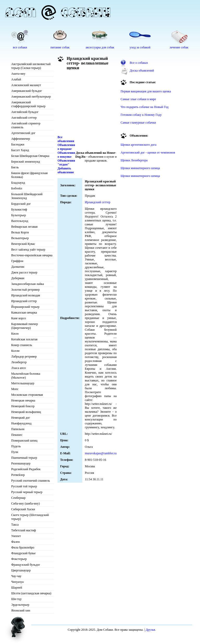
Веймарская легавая (24, 227)
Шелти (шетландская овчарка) (31, 593)
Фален (15, 542)
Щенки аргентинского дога (139, 145)
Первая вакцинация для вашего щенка (146, 91)
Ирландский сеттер (24, 301)
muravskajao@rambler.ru (101, 453)
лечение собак (179, 47)
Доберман (18, 278)
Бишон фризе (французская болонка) (29, 175)
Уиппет (16, 536)
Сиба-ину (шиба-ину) (26, 503)
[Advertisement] (86, 104)
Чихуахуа (17, 582)
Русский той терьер (24, 486)
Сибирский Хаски (23, 509)
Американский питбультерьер (31, 97)
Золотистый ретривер (25, 290)
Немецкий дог (21, 418)
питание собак (60, 47)
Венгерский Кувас (23, 244)
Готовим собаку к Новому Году (141, 115)
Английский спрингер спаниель (26, 125)
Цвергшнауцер (21, 570)
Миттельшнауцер (23, 383)
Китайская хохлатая (24, 339)
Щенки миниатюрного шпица (140, 168)
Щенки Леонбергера (134, 160)
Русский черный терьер (27, 492)
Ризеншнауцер (21, 463)
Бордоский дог (21, 204)
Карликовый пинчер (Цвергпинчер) (24, 326)
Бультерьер (18, 215)
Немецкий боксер (23, 406)
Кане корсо (18, 318)
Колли (15, 351)
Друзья (150, 630)
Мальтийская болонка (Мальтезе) (26, 376)
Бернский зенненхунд (26, 162)
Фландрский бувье (23, 553)
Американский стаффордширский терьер (28, 104)
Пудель (16, 446)
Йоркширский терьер (25, 307)
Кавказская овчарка (24, 313)
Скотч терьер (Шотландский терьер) (30, 517)
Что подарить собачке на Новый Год (145, 107)
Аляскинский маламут (26, 85)
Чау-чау (16, 576)
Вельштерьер (20, 238)
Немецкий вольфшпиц (26, 412)
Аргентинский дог (23, 133)
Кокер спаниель (22, 345)
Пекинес (17, 435)
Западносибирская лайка (28, 284)
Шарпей (17, 588)
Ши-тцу (16, 599)
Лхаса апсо (18, 368)
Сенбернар (18, 498)
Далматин (18, 267)
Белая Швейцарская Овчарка (30, 156)
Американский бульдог (27, 91)
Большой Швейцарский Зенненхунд (27, 196)
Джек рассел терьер (24, 272)
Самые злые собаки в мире (138, 99)
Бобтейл (17, 188)
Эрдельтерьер (20, 605)
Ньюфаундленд (21, 423)
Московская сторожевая (27, 395)
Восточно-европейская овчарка (32, 255)
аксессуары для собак (100, 47)
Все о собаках (139, 63)
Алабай (16, 79)
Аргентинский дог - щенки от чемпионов (148, 152)
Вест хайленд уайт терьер (28, 250)
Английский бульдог (25, 112)
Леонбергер (19, 362)
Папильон (18, 429)
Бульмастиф (19, 209)
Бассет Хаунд (20, 150)
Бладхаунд (18, 183)
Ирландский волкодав (26, 295)
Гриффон (17, 261)
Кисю (15, 334)
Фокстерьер (19, 559)
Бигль (15, 167)
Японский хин (21, 610)
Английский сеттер (24, 118)
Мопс (15, 389)
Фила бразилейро (23, 547)
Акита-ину (18, 74)
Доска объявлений (142, 71)
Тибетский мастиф (24, 530)
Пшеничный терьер (24, 458)
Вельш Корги (20, 232)
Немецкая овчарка (23, 400)
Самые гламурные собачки (138, 123)
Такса (15, 525)
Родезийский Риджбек (26, 469)
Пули (15, 452)
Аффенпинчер (21, 139)
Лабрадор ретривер (24, 356)
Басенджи (18, 144)
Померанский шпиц (24, 441)
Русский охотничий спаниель (31, 481)
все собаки (20, 47)
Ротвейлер (18, 475)
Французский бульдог (26, 565)
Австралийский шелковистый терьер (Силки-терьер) (31, 66)
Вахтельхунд (20, 221)
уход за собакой (140, 47)
